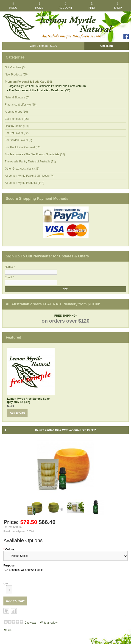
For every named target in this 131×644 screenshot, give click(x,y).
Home (39, 6)
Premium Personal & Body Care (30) (28, 82)
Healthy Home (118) (17, 126)
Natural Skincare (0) (17, 98)
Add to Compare (14, 611)
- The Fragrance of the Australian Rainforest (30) (39, 90)
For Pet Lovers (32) (17, 133)
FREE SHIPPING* (65, 316)
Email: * (10, 277)
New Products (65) (16, 75)
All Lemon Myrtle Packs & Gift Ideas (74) (30, 176)
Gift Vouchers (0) (15, 67)
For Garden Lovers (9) (18, 140)
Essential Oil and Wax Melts (26, 570)
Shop (118, 6)
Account (65, 6)
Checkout (107, 46)
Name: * (10, 267)
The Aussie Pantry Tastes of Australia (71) (30, 162)
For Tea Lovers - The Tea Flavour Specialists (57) (35, 154)
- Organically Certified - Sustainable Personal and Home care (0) (46, 86)
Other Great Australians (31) (22, 169)
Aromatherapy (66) (16, 112)
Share (8, 630)
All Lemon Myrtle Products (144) (24, 183)
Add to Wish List (6, 611)
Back (6, 430)
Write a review (49, 623)
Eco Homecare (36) (17, 119)
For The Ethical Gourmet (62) (23, 147)
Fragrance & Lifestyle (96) (21, 105)
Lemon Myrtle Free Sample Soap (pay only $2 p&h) (28, 400)
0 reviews (31, 623)
